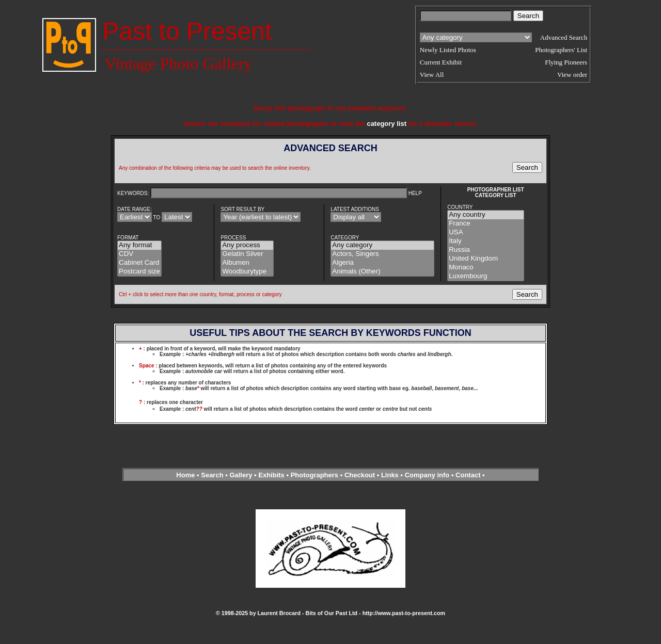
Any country (486, 215)
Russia (486, 250)
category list (387, 124)
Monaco (486, 268)
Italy (486, 241)
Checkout (360, 475)
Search (212, 475)
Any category (382, 245)
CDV (139, 254)
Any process (247, 245)
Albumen (247, 263)
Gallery (241, 475)
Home (185, 475)
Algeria (382, 263)
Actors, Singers (382, 254)
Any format (139, 245)
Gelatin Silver (247, 254)
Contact (468, 475)
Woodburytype (247, 272)
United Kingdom (486, 259)
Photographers (314, 475)
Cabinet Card (139, 263)
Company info (428, 475)
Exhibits (271, 475)
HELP (415, 193)
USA (486, 232)
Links (390, 475)
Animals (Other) (382, 272)
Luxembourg (486, 276)
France (486, 224)
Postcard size (139, 272)
